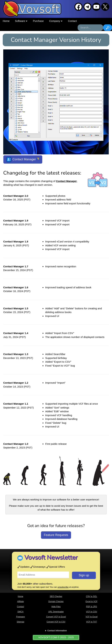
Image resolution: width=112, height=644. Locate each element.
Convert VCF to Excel (56, 617)
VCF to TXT (91, 622)
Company (56, 21)
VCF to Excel (92, 617)
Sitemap (20, 622)
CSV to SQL (91, 596)
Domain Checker (56, 602)
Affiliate (21, 602)
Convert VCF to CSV (56, 622)
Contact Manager (23, 159)
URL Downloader (56, 612)
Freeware (21, 617)
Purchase (38, 21)
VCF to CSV (91, 612)
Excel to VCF (92, 602)
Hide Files (56, 607)
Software (21, 21)
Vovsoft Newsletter (51, 558)
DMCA (21, 612)
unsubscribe (63, 587)
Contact (72, 21)
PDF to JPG (92, 607)
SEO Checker (56, 596)
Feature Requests (56, 535)
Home (6, 21)
